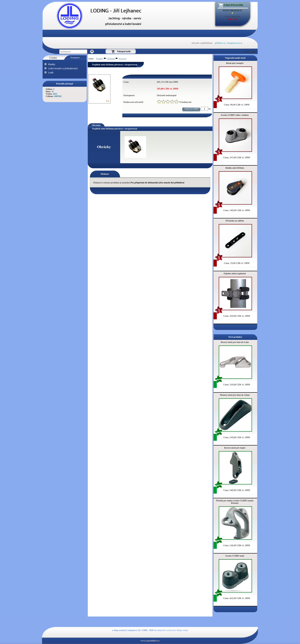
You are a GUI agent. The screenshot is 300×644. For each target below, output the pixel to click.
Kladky (52, 64)
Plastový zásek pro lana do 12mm (235, 395)
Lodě (51, 73)
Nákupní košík (234, 5)
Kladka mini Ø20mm (235, 168)
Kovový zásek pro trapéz (235, 448)
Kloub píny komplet (235, 63)
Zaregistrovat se (235, 43)
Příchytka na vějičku (235, 221)
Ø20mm (111, 58)
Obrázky (96, 125)
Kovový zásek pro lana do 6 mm (235, 342)
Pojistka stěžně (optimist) (235, 274)
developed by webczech (165, 630)
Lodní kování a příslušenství (63, 68)
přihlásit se (220, 43)
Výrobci (53, 57)
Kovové (123, 58)
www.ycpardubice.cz (150, 641)
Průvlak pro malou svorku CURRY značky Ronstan (235, 502)
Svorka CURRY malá (235, 556)
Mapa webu (182, 630)
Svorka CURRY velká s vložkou (235, 115)
